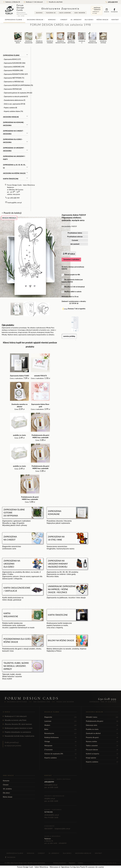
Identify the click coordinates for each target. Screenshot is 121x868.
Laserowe (60, 721)
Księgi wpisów (102, 758)
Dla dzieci (89, 20)
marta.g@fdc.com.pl (15, 202)
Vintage (60, 741)
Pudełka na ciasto (102, 729)
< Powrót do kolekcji (12, 213)
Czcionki (75, 240)
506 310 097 (49, 829)
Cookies (81, 863)
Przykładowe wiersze (75, 237)
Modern (60, 725)
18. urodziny (76, 20)
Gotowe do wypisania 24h (60, 754)
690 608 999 (112, 2)
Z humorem (60, 750)
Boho (60, 729)
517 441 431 (49, 812)
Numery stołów (102, 741)
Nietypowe (60, 745)
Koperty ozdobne (60, 758)
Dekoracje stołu (102, 725)
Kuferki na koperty (102, 754)
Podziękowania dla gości (102, 721)
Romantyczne (60, 733)
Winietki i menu (102, 717)
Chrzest (64, 20)
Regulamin (72, 863)
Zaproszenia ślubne (14, 20)
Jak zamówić (75, 244)
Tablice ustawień (102, 745)
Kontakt (115, 20)
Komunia (53, 20)
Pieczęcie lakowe (102, 750)
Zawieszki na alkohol (102, 733)
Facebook (114, 10)
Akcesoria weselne (36, 20)
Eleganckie (60, 717)
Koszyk (107, 10)
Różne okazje (103, 20)
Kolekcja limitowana (60, 737)
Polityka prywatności (60, 863)
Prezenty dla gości (102, 737)
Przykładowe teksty (75, 233)
